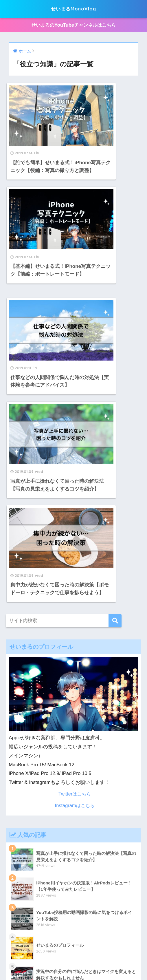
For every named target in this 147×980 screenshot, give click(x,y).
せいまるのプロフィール (59, 963)
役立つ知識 (108, 955)
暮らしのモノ (51, 946)
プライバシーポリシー (51, 955)
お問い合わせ (99, 963)
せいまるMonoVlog (74, 9)
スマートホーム (108, 946)
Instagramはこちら (75, 546)
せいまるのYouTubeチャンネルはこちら (74, 26)
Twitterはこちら (75, 535)
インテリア (79, 946)
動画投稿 (84, 955)
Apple (29, 946)
